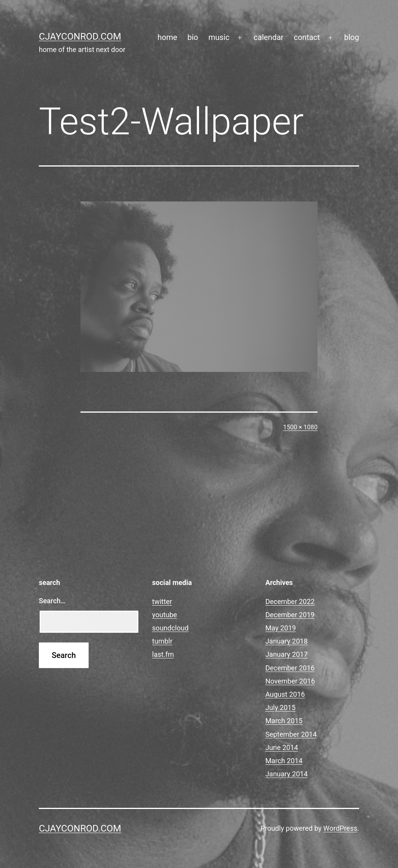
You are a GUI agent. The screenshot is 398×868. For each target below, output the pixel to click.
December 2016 (290, 668)
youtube (164, 615)
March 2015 (284, 721)
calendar (269, 37)
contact (307, 37)
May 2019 (281, 628)
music (219, 37)
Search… (52, 601)
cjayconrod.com (80, 36)
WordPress (340, 828)
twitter (162, 602)
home (167, 37)
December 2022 (290, 602)
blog (352, 37)
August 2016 (285, 694)
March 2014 (284, 761)
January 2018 (287, 641)
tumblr (162, 641)
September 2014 (291, 734)
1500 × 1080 (300, 427)
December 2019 (290, 615)
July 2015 (281, 707)
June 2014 (282, 747)
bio (193, 37)
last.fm (163, 654)
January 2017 (287, 654)
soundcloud (170, 628)
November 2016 (290, 681)
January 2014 (287, 774)
